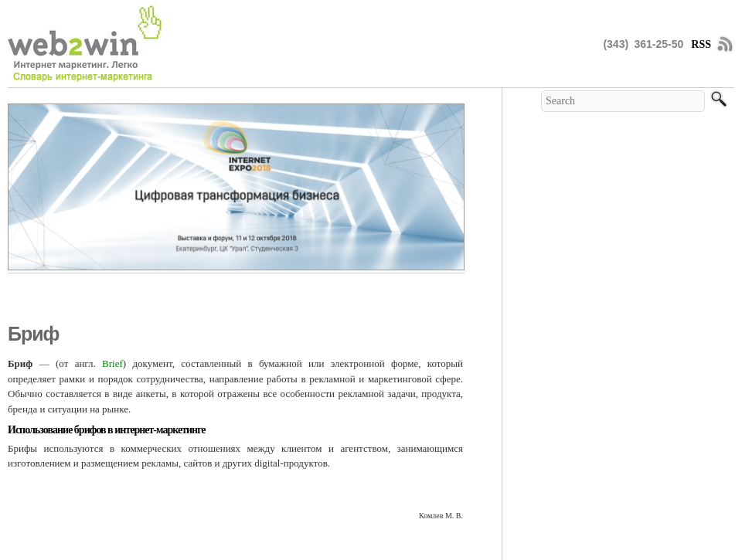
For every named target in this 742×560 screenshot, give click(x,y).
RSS (701, 44)
